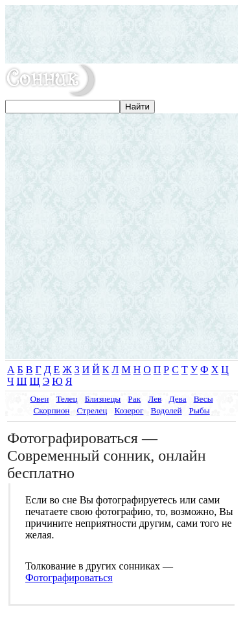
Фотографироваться (69, 578)
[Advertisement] (121, 34)
